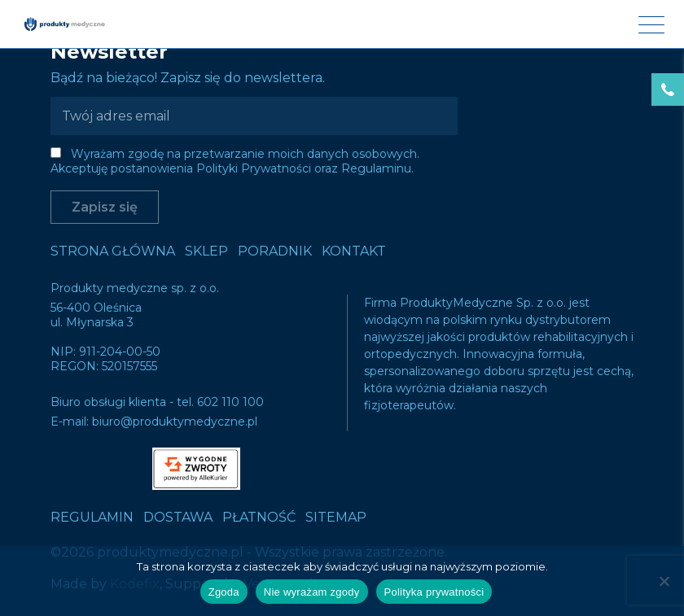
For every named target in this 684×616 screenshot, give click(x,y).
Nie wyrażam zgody (312, 592)
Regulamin (92, 517)
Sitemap (336, 517)
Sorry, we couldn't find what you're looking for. (342, 308)
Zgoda (224, 592)
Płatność (259, 517)
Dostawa (178, 517)
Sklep (206, 251)
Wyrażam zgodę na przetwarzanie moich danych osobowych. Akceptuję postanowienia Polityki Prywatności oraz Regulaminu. (235, 161)
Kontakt (354, 251)
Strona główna (113, 251)
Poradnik (275, 251)
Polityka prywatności (434, 592)
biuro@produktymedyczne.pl (175, 422)
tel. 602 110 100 (220, 402)
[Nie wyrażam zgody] (664, 581)
